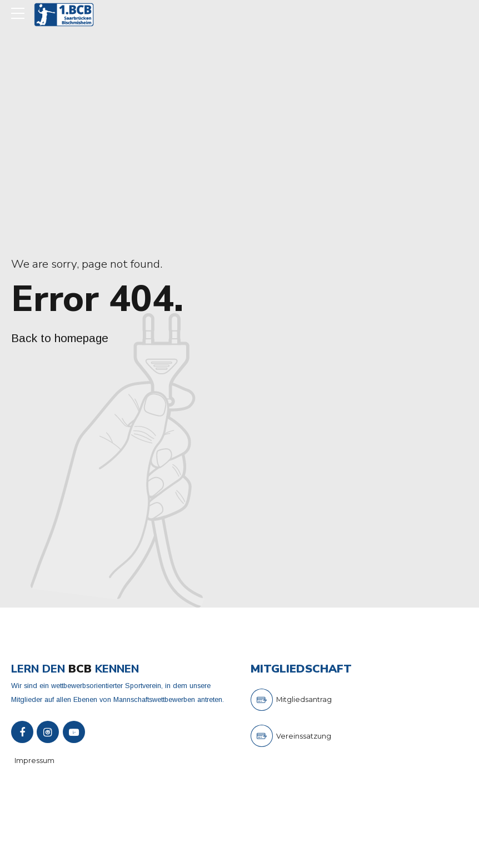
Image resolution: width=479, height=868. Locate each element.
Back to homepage (60, 338)
